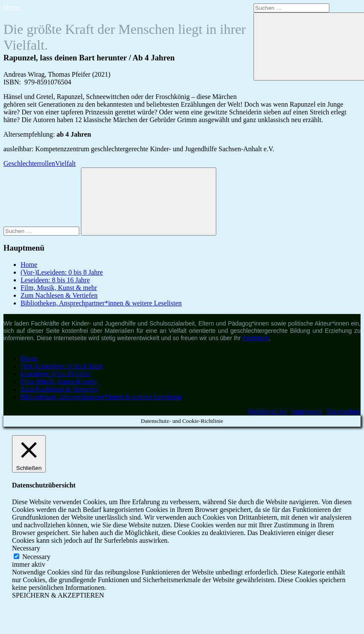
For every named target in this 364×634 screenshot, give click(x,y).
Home (12, 7)
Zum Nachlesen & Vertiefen (59, 295)
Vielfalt (66, 163)
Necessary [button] (26, 548)
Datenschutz (344, 411)
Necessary (36, 557)
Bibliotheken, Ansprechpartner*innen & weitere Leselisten (101, 303)
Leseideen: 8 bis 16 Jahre (55, 280)
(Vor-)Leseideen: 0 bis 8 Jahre (62, 272)
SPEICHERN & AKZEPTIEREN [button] (58, 595)
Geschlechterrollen (29, 163)
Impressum (307, 411)
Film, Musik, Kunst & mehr (59, 288)
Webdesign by (267, 411)
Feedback (255, 338)
